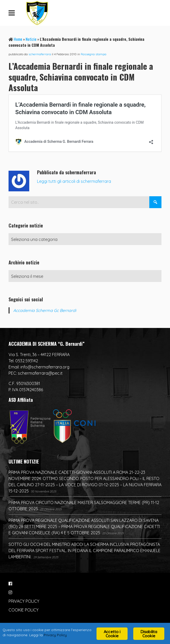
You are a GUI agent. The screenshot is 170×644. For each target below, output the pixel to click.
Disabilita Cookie (149, 634)
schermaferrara (40, 54)
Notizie (31, 39)
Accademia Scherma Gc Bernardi (45, 310)
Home (18, 39)
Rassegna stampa (94, 54)
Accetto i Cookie (112, 634)
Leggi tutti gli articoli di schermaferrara (74, 181)
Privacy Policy (55, 635)
